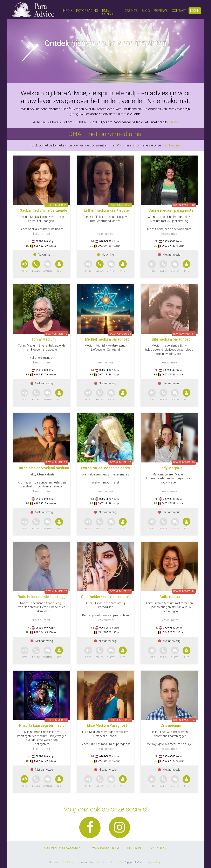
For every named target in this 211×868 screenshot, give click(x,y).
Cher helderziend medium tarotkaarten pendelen (121, 597)
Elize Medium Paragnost (107, 725)
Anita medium (171, 597)
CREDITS (131, 11)
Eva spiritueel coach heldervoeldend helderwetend (123, 468)
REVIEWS (161, 11)
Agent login (155, 862)
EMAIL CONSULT (109, 12)
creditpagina (171, 145)
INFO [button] (66, 11)
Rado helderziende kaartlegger (43, 597)
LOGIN (195, 11)
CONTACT (179, 11)
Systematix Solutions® (108, 862)
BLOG (146, 11)
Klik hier (174, 122)
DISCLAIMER (135, 848)
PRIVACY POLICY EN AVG (104, 848)
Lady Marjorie (171, 468)
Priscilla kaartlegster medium (43, 725)
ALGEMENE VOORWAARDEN (62, 848)
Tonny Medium (43, 339)
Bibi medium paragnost (171, 339)
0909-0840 (42, 241)
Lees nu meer (42, 234)
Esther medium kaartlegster (107, 210)
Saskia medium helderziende (43, 210)
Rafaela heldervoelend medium (43, 468)
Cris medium (171, 725)
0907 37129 (41, 246)
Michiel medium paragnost (107, 339)
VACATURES (159, 848)
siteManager (69, 862)
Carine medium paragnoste (171, 210)
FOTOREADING (87, 11)
